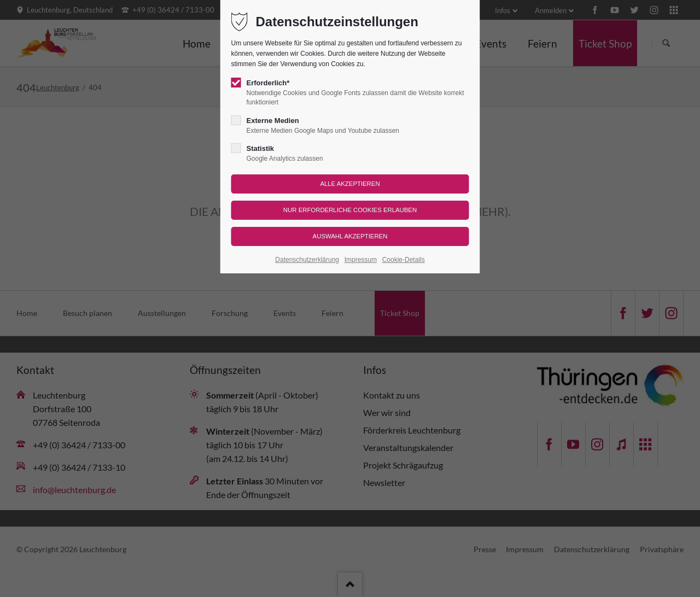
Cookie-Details (404, 260)
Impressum (361, 260)
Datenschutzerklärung (307, 260)
